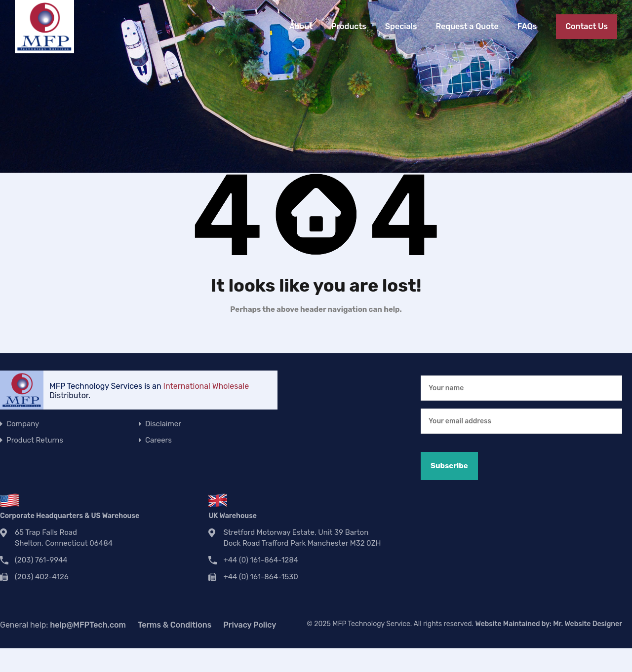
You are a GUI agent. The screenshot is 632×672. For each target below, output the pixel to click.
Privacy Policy (250, 625)
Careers (158, 440)
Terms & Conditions (175, 625)
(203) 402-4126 (42, 577)
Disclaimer (163, 424)
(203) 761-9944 (41, 560)
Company (23, 424)
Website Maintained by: (549, 624)
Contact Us (587, 26)
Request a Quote (467, 26)
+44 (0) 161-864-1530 (260, 577)
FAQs (527, 26)
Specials (401, 26)
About (301, 26)
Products (349, 26)
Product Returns (35, 440)
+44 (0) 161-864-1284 (261, 560)
